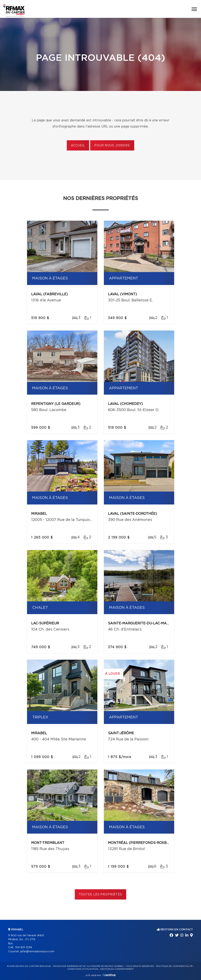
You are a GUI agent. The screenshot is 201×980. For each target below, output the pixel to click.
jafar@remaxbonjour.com (37, 952)
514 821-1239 (24, 947)
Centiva (109, 975)
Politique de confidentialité (174, 966)
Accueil (78, 146)
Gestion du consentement (117, 969)
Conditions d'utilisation (83, 969)
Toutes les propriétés (100, 895)
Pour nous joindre (112, 146)
